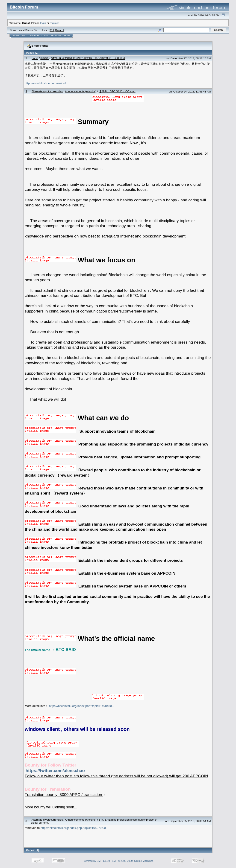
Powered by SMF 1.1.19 (96, 861)
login (43, 23)
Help (25, 36)
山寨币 (44, 58)
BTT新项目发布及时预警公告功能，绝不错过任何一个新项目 (88, 58)
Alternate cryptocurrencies (47, 91)
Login (45, 36)
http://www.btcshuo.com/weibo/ (45, 83)
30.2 (52, 30)
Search (35, 36)
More (67, 36)
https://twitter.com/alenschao (55, 771)
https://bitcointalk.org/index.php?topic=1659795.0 (73, 828)
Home (16, 36)
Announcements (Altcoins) (81, 91)
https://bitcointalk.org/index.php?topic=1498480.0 (82, 706)
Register (56, 36)
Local (35, 58)
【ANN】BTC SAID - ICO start (117, 91)
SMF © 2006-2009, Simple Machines (133, 861)
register (54, 23)
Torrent (60, 30)
